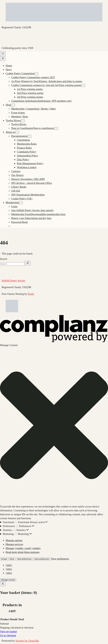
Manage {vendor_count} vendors (23, 548)
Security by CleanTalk (27, 641)
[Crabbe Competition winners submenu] (83, 85)
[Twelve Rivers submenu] (23, 121)
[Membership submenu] (21, 203)
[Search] (28, 263)
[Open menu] (3, 54)
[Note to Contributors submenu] (56, 128)
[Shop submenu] (13, 105)
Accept (4, 559)
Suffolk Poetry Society (14, 281)
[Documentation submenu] (29, 136)
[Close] (3, 584)
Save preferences (42, 559)
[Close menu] (3, 59)
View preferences (24, 559)
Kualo (31, 294)
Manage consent (8, 580)
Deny (12, 559)
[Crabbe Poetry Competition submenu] (36, 74)
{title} (9, 565)
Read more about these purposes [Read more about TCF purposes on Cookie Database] (23, 552)
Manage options (14, 540)
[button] (54, 426)
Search (4, 259)
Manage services (14, 544)
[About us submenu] (17, 132)
